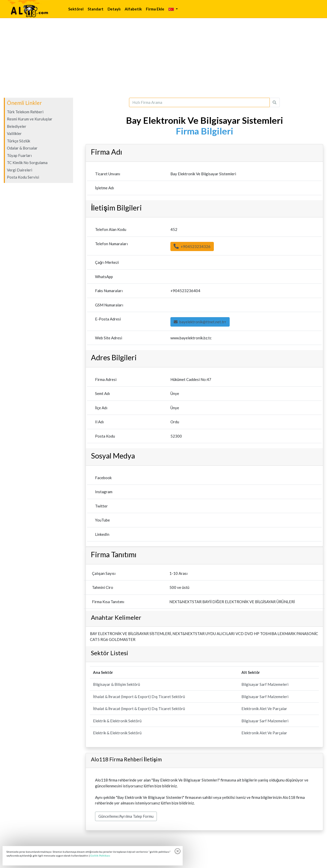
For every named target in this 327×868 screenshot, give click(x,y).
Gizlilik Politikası (100, 855)
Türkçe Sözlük (19, 141)
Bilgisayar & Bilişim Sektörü (116, 684)
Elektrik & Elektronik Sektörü (117, 721)
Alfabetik (133, 9)
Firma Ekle (155, 9)
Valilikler (14, 133)
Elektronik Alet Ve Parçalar (264, 709)
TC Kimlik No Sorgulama (27, 163)
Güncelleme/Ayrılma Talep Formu (126, 816)
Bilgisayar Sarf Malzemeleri (265, 684)
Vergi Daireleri (20, 170)
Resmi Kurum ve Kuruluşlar (30, 119)
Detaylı (114, 9)
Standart (96, 9)
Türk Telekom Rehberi (25, 112)
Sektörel (76, 9)
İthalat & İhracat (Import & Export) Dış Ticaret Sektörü (139, 697)
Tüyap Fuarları (19, 155)
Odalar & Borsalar (22, 148)
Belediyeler (17, 126)
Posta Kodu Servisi (23, 177)
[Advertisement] (163, 58)
